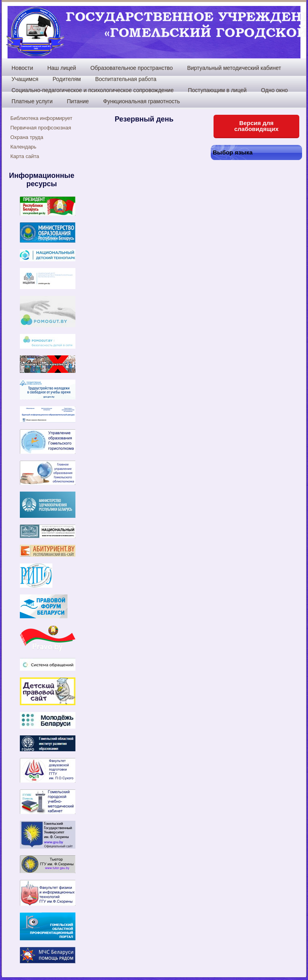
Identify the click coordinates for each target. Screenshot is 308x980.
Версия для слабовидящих (256, 126)
